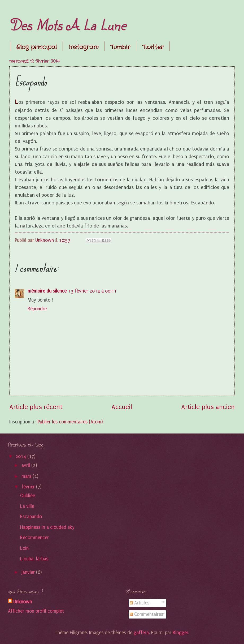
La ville (27, 506)
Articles (140, 603)
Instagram (84, 47)
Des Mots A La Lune (68, 24)
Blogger (180, 633)
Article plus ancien (208, 407)
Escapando (31, 517)
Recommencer (34, 538)
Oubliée (28, 496)
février (29, 487)
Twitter (153, 47)
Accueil (122, 407)
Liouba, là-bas (34, 559)
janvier (29, 572)
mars (27, 476)
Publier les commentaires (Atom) (70, 422)
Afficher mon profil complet (36, 611)
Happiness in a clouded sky (47, 527)
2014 (21, 456)
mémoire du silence (47, 291)
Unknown (23, 602)
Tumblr (120, 47)
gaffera (141, 633)
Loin (24, 548)
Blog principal (36, 47)
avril (26, 465)
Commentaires (146, 614)
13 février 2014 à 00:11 (92, 291)
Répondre (37, 309)
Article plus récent (36, 407)
